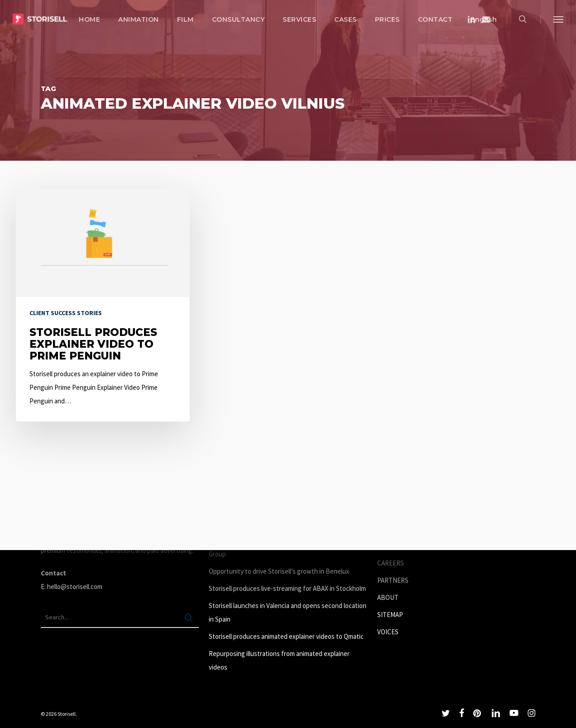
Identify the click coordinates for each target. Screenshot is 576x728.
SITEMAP (390, 615)
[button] (558, 19)
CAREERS (391, 563)
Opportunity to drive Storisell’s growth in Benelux (279, 571)
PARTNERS (393, 580)
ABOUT (388, 597)
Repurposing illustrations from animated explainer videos (279, 660)
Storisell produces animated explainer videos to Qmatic (286, 636)
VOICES (388, 632)
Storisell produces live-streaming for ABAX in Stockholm (287, 588)
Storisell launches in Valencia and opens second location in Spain (288, 612)
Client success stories (66, 313)
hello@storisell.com (75, 587)
